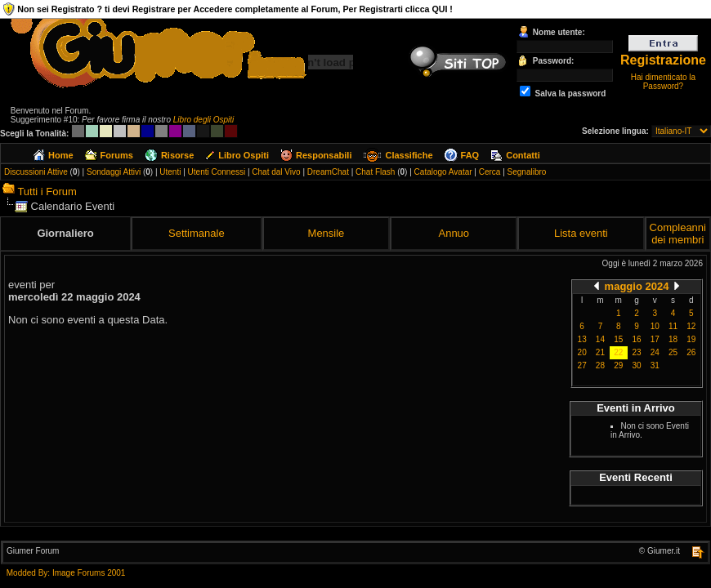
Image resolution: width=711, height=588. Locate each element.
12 (691, 326)
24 (655, 352)
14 (600, 339)
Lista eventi (581, 233)
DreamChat (328, 172)
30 (636, 365)
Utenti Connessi (217, 172)
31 (655, 365)
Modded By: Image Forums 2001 (66, 573)
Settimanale (197, 233)
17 (655, 339)
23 (636, 352)
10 (655, 326)
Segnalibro (527, 172)
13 (582, 339)
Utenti (170, 172)
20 (582, 352)
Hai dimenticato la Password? (663, 82)
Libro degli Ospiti (203, 120)
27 (582, 365)
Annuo (454, 233)
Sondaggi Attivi (114, 172)
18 (673, 339)
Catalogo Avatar (443, 172)
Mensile (326, 233)
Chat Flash (375, 172)
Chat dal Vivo (276, 172)
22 (618, 352)
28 (600, 365)
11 (673, 326)
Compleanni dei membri (678, 234)
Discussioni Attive (36, 172)
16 (636, 339)
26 (691, 352)
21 (600, 352)
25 (673, 352)
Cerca (490, 172)
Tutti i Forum (47, 192)
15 (618, 339)
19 (691, 339)
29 (618, 365)
